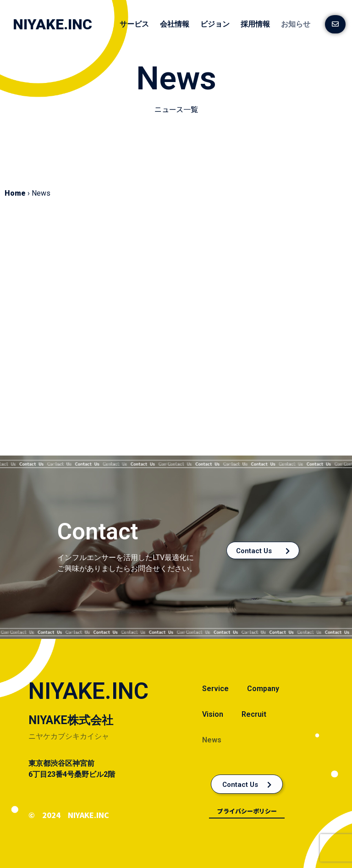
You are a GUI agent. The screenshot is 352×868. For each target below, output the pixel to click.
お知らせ (296, 24)
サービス (134, 24)
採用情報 (255, 24)
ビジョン (215, 24)
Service (215, 689)
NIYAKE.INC (52, 24)
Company (263, 689)
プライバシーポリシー (247, 811)
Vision (213, 714)
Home (15, 193)
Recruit (254, 714)
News (212, 740)
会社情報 (175, 24)
